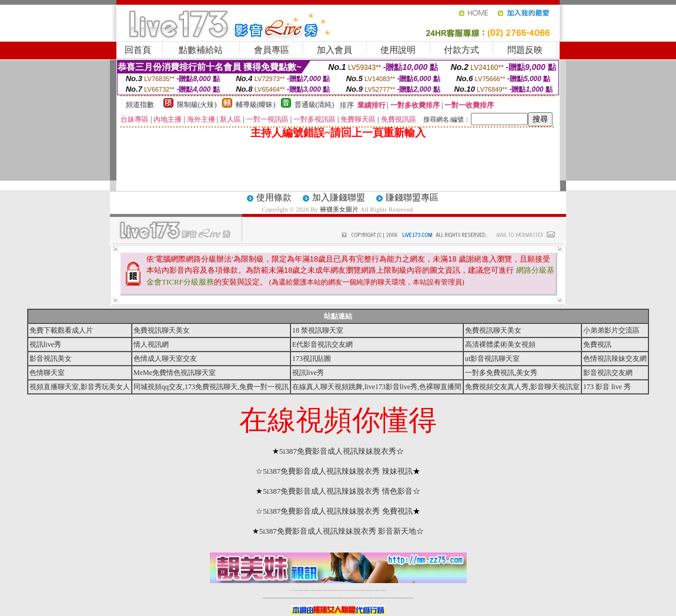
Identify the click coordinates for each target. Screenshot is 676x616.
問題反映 (525, 50)
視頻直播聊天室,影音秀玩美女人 (80, 387)
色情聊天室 (47, 373)
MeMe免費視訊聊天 (383, 590)
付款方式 (461, 50)
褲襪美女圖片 (339, 209)
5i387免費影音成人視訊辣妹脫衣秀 (338, 451)
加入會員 (334, 50)
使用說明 (398, 50)
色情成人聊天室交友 (165, 359)
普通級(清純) (314, 105)
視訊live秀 (45, 344)
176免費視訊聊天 (352, 590)
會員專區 (272, 50)
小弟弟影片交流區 (611, 330)
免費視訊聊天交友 (320, 590)
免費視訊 (597, 344)
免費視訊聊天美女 (162, 330)
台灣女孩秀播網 (357, 590)
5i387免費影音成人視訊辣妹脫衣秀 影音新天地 (338, 531)
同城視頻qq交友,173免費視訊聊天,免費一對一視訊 (211, 387)
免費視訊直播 (325, 590)
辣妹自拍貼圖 (301, 590)
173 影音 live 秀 (607, 387)
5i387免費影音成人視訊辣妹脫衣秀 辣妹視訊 (338, 471)
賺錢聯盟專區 (412, 197)
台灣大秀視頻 (372, 590)
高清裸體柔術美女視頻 (500, 344)
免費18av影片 (297, 590)
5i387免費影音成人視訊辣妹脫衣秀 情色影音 (338, 491)
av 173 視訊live (342, 590)
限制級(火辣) (197, 105)
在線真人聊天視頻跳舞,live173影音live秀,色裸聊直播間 (377, 387)
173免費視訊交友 (330, 590)
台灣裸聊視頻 (367, 590)
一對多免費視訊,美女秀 (501, 373)
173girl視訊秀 (347, 590)
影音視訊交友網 (608, 373)
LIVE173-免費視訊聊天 (313, 590)
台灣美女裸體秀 (362, 590)
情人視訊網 (151, 344)
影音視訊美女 (51, 359)
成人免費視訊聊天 (377, 590)
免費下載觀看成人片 (61, 330)
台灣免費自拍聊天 (306, 590)
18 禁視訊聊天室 (318, 330)
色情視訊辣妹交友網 (615, 359)
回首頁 (138, 50)
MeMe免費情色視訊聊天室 (175, 373)
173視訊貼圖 (312, 359)
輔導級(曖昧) (256, 105)
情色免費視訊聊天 (336, 590)
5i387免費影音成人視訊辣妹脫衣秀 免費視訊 (338, 511)
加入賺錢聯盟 (339, 197)
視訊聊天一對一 (291, 590)
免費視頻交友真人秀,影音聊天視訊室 (522, 387)
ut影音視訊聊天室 (492, 359)
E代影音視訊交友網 (322, 344)
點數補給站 (201, 50)
